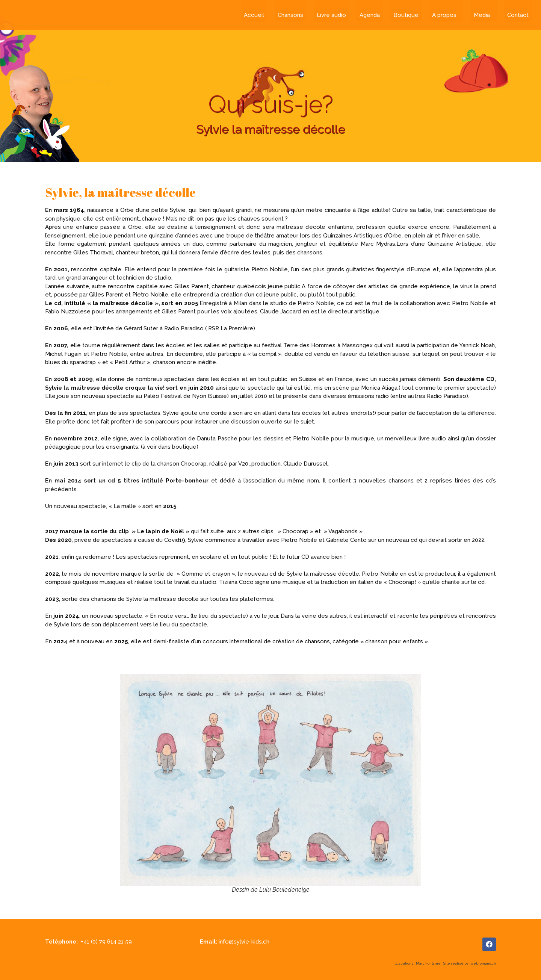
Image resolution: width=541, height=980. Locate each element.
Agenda (370, 15)
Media (484, 15)
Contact (518, 15)
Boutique (406, 15)
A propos (446, 15)
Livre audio (331, 15)
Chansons (290, 15)
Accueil (254, 15)
